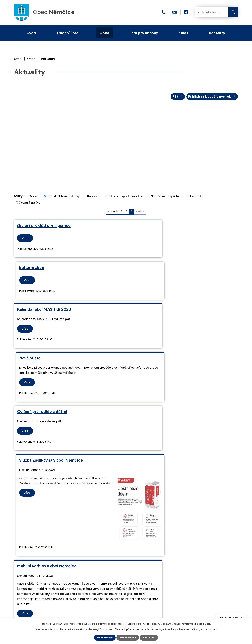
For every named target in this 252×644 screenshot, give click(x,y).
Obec (31, 59)
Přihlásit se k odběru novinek (212, 97)
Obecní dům (197, 197)
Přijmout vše (104, 638)
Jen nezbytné (128, 638)
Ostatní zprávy (30, 203)
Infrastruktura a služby (63, 197)
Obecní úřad (68, 33)
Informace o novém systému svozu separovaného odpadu (177, 430)
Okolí (184, 33)
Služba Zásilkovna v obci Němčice (162, 322)
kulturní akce (143, 226)
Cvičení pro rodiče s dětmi (42, 322)
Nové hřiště (141, 268)
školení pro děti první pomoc (44, 226)
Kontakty (217, 33)
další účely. (205, 624)
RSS (176, 97)
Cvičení (34, 197)
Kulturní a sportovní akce (125, 197)
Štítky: (19, 197)
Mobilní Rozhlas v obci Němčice (47, 427)
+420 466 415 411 (53, 589)
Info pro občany (144, 33)
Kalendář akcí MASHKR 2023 (44, 268)
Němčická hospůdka (165, 197)
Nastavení (149, 638)
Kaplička (93, 197)
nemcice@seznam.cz (55, 595)
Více (25, 239)
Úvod (18, 59)
